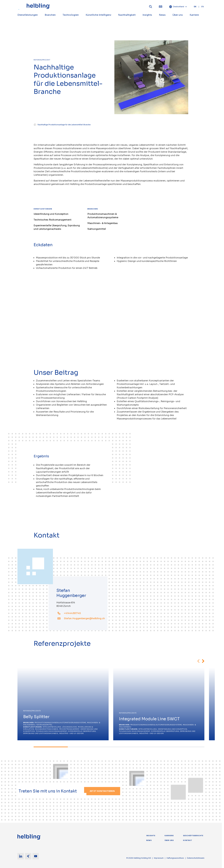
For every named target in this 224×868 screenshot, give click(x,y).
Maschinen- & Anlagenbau (103, 223)
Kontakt (188, 840)
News (149, 840)
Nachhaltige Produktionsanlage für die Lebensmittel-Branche (64, 125)
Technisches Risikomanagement (53, 220)
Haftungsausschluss (175, 858)
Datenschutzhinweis (196, 858)
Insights (151, 836)
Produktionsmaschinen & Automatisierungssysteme (103, 216)
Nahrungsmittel (97, 229)
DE (195, 7)
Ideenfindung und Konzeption (51, 214)
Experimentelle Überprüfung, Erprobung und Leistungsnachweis (57, 227)
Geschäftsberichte (193, 836)
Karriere (169, 836)
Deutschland (178, 7)
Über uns (169, 840)
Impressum (159, 858)
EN (203, 7)
